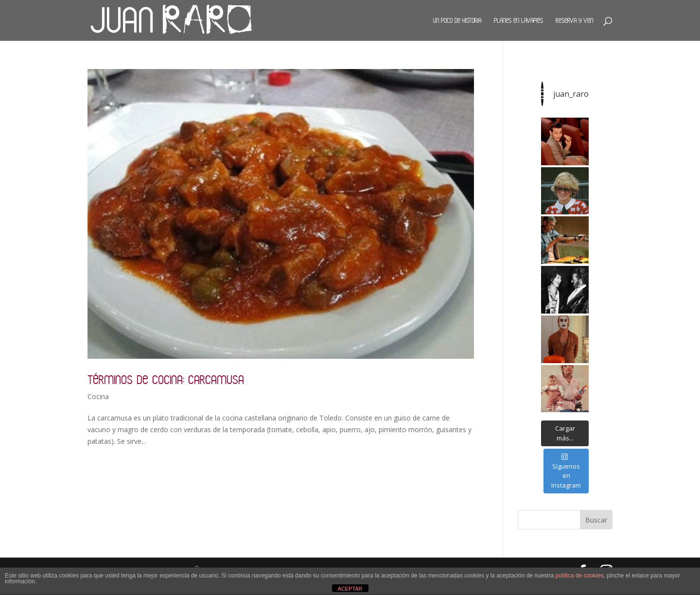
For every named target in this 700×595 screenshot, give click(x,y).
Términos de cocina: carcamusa (166, 379)
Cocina (98, 396)
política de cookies (580, 576)
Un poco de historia (457, 20)
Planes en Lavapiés (518, 20)
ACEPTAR (350, 589)
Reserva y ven (574, 20)
